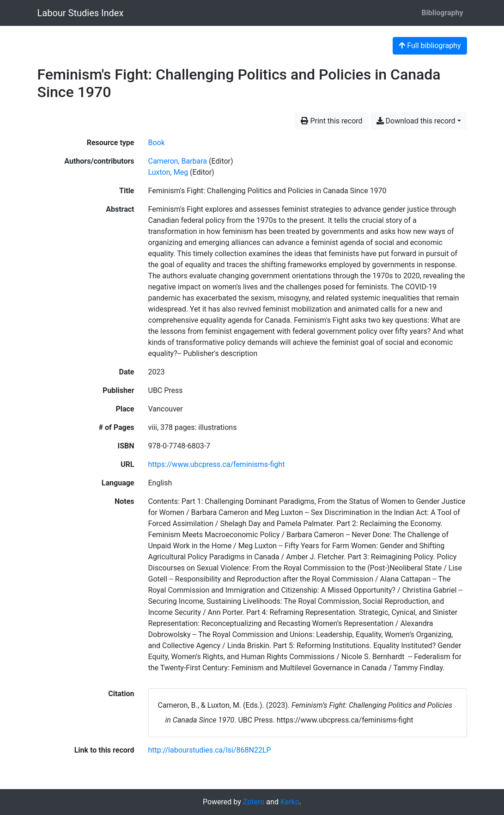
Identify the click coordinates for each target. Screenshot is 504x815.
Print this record (331, 121)
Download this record (416, 121)
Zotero (254, 802)
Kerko (290, 802)
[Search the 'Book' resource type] (157, 143)
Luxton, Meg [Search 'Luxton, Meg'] (168, 172)
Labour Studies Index (81, 13)
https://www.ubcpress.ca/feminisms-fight (217, 464)
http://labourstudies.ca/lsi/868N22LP (210, 750)
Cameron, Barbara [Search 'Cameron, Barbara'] (178, 161)
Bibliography (442, 13)
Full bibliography (430, 46)
